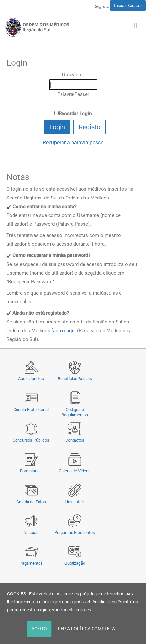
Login (57, 127)
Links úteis (75, 502)
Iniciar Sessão (128, 6)
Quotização (75, 563)
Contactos (75, 440)
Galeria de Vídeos (75, 471)
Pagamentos (31, 563)
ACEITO (39, 629)
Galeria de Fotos (31, 502)
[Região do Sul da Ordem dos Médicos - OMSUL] (37, 27)
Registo (101, 6)
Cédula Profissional (31, 409)
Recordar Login (75, 114)
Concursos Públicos (31, 440)
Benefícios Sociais (75, 379)
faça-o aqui (64, 331)
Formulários (31, 471)
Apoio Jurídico (31, 379)
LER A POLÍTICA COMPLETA (86, 629)
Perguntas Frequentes (75, 532)
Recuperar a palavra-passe (73, 143)
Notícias (31, 532)
